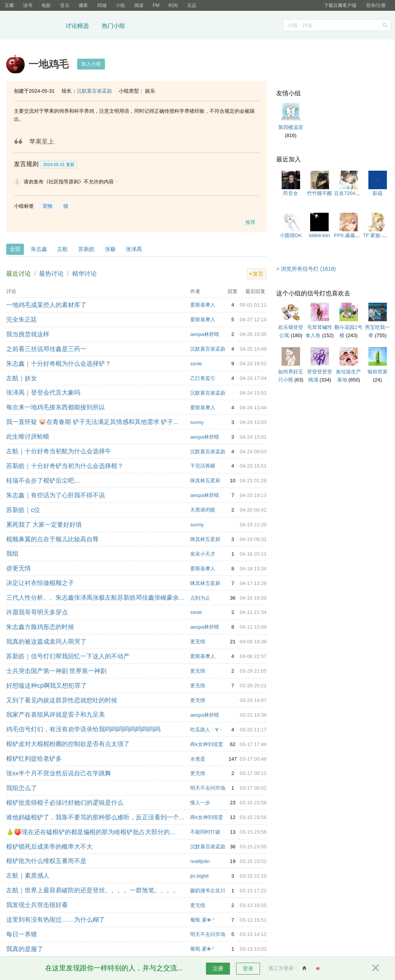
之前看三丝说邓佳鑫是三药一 (46, 349)
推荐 (250, 222)
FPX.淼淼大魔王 (352, 235)
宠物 (47, 206)
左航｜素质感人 (28, 876)
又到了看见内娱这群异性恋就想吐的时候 (62, 700)
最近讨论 (19, 274)
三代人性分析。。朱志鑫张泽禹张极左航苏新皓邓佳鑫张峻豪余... (95, 598)
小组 (120, 5)
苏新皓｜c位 (23, 510)
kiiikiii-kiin (319, 235)
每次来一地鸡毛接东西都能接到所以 (56, 407)
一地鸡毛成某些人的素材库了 (46, 305)
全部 (15, 249)
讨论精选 (77, 26)
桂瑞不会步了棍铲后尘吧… (43, 481)
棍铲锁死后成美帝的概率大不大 (49, 847)
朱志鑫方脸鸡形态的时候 (40, 627)
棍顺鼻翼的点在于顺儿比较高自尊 (52, 539)
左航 (62, 249)
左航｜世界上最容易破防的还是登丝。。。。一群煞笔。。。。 (93, 890)
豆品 (192, 5)
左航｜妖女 (22, 378)
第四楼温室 (291, 127)
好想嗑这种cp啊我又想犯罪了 (46, 686)
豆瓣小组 (33, 26)
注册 (218, 968)
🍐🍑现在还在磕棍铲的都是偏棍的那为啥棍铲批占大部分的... (90, 832)
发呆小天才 (203, 554)
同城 (102, 5)
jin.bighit (199, 876)
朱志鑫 (39, 249)
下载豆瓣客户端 (340, 5)
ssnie (196, 364)
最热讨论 (51, 274)
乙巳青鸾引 (203, 378)
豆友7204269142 (353, 193)
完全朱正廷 (22, 320)
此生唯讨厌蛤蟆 (28, 437)
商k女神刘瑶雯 (207, 744)
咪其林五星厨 (205, 481)
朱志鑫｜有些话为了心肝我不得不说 (56, 495)
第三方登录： (284, 968)
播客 (83, 5)
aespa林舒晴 (204, 334)
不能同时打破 (205, 832)
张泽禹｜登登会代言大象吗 (43, 393)
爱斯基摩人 (203, 305)
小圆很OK (291, 235)
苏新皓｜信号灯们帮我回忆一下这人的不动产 (68, 656)
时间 (173, 5)
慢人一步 (200, 803)
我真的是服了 (25, 949)
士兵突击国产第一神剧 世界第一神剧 (56, 671)
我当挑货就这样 (28, 334)
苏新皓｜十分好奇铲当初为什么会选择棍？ (65, 466)
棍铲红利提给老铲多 (34, 759)
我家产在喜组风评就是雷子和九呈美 (56, 715)
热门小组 (113, 26)
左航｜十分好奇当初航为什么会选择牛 (59, 451)
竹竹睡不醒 (320, 193)
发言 (258, 274)
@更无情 (19, 568)
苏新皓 (86, 249)
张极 (110, 249)
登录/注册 (376, 5)
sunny (197, 422)
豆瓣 (9, 5)
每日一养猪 (22, 934)
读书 (28, 5)
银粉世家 (378, 372)
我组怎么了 (22, 788)
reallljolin (200, 861)
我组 (12, 554)
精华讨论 (84, 274)
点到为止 (200, 598)
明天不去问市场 (208, 788)
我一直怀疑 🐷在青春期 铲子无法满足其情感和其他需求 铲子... (92, 422)
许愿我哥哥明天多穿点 (37, 612)
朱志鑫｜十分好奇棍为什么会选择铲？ (59, 364)
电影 (46, 5)
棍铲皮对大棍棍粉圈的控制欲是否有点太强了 (68, 744)
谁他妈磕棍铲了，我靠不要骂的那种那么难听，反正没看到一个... (95, 817)
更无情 (198, 642)
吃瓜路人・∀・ (207, 730)
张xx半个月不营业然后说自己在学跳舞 (59, 773)
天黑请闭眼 (203, 510)
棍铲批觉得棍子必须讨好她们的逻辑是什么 (65, 803)
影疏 (378, 193)
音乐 (65, 5)
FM (156, 5)
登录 (248, 968)
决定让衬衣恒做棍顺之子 (40, 583)
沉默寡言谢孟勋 (94, 91)
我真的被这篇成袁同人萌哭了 (46, 642)
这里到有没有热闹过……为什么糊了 (56, 920)
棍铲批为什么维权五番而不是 (46, 861)
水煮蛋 (198, 759)
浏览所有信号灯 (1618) (308, 269)
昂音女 (291, 193)
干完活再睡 (203, 466)
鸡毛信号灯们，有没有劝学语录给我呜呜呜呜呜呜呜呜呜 (83, 729)
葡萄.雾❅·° (202, 920)
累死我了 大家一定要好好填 (44, 525)
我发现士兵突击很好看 (37, 905)
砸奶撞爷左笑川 (208, 891)
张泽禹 (134, 249)
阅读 (139, 5)
